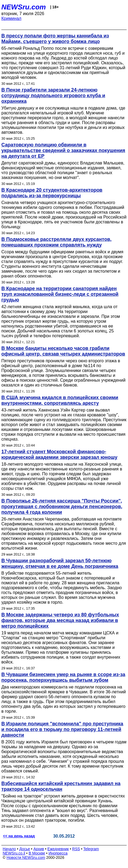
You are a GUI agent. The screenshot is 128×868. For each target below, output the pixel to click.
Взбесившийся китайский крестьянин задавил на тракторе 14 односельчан (61, 786)
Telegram (91, 849)
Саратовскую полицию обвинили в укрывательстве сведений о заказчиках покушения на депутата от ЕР (63, 150)
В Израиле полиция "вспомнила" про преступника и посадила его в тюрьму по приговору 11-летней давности (62, 729)
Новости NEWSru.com (26, 858)
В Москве (37, 853)
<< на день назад (19, 836)
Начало (9, 849)
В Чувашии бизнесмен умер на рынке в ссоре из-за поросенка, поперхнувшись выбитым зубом (63, 677)
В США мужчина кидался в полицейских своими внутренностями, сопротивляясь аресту (60, 400)
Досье (25, 849)
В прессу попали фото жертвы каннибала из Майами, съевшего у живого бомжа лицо (55, 39)
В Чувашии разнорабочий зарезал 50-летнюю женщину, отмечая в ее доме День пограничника (60, 563)
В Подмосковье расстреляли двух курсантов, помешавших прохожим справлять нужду (56, 242)
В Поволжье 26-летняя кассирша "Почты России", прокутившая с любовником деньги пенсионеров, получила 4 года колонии (62, 507)
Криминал (11, 18)
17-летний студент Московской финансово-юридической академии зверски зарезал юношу (59, 454)
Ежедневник (58, 849)
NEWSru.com (24, 7)
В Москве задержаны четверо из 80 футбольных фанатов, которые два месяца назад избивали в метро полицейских (60, 620)
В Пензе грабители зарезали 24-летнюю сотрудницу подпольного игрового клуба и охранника (53, 96)
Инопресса (58, 853)
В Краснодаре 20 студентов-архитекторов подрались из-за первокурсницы (52, 193)
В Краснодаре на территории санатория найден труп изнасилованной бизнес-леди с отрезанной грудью (60, 294)
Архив (39, 849)
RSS (76, 849)
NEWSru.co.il (14, 853)
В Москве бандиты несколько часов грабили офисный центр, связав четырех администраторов (63, 351)
